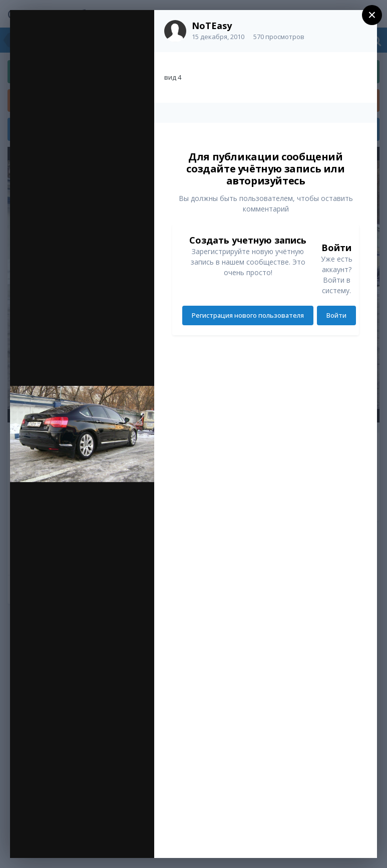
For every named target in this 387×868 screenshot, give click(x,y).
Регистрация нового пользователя (248, 315)
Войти (336, 315)
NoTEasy (212, 26)
